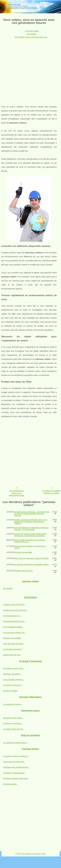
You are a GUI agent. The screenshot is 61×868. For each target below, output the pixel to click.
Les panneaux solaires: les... (14, 633)
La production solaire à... (13, 704)
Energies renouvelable (23, 552)
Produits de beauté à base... (14, 621)
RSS (44, 854)
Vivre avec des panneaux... (14, 644)
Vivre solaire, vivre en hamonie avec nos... (31, 37)
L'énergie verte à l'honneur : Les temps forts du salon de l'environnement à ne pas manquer (32, 514)
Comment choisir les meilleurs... (16, 756)
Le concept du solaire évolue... (15, 743)
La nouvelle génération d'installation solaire (31, 565)
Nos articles (8, 588)
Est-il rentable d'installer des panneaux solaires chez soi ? (30, 541)
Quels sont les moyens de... (14, 762)
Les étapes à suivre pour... (14, 668)
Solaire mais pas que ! (24, 571)
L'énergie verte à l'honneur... (14, 605)
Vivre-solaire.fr (26, 854)
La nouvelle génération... (13, 649)
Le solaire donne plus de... (14, 729)
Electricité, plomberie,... (12, 674)
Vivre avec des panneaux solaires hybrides (31, 558)
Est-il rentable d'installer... (13, 627)
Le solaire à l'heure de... (13, 685)
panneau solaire (32, 31)
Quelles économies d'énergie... (15, 610)
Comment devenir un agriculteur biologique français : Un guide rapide (31, 529)
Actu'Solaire (31, 34)
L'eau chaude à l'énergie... (14, 680)
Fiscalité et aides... (11, 784)
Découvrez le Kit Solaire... (13, 718)
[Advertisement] (29, 70)
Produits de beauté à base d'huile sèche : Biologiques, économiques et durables (31, 535)
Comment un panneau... (13, 723)
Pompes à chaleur (10, 691)
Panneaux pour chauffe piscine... (16, 767)
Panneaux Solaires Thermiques (16, 778)
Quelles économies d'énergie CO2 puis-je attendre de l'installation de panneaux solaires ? (31, 522)
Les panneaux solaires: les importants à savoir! (30, 547)
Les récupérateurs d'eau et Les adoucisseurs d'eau (17, 493)
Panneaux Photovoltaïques (14, 773)
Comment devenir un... (12, 616)
